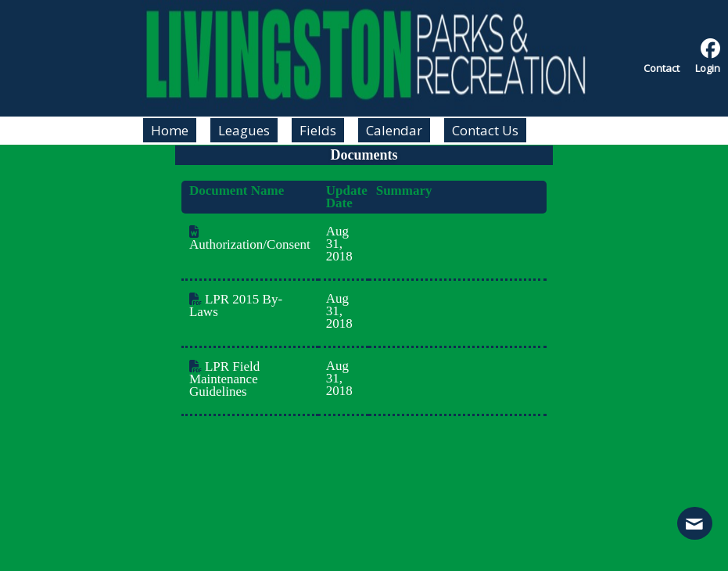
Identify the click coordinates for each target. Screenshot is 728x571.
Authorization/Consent (250, 239)
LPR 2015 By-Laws (236, 305)
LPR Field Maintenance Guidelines (224, 379)
